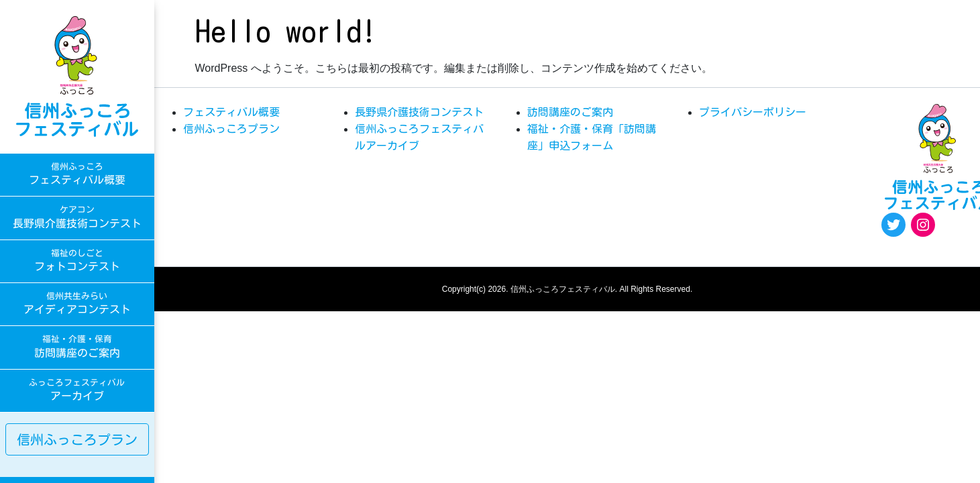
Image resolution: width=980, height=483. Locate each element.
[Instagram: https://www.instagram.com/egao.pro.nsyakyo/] (923, 225)
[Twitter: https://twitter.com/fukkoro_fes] (893, 225)
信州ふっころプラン (77, 439)
